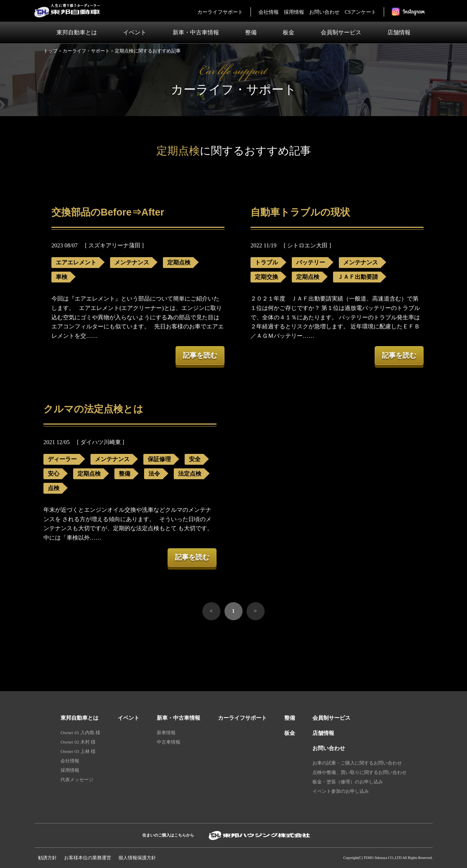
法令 (154, 474)
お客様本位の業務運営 (88, 858)
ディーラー (62, 459)
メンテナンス (132, 262)
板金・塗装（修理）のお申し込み (348, 782)
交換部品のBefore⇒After (108, 212)
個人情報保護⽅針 (137, 858)
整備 (251, 32)
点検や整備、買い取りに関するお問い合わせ (359, 772)
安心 (54, 474)
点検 (54, 488)
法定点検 (190, 474)
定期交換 (266, 277)
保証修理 (159, 459)
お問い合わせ (324, 12)
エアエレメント (76, 262)
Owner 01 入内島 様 (80, 733)
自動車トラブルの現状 (300, 212)
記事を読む (200, 355)
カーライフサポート (220, 12)
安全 (195, 459)
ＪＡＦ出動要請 (358, 277)
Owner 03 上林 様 (78, 751)
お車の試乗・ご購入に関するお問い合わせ (357, 763)
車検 (62, 277)
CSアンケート (360, 12)
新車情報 (166, 733)
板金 (289, 32)
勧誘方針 (47, 858)
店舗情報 (399, 32)
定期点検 (179, 262)
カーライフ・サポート (86, 51)
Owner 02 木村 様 (78, 742)
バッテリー (311, 262)
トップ (51, 51)
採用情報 (294, 12)
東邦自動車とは (77, 32)
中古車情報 (169, 742)
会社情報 (269, 12)
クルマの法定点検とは (93, 409)
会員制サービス (341, 32)
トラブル (266, 262)
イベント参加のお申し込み (341, 791)
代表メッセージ (77, 780)
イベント (135, 32)
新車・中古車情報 (196, 32)
